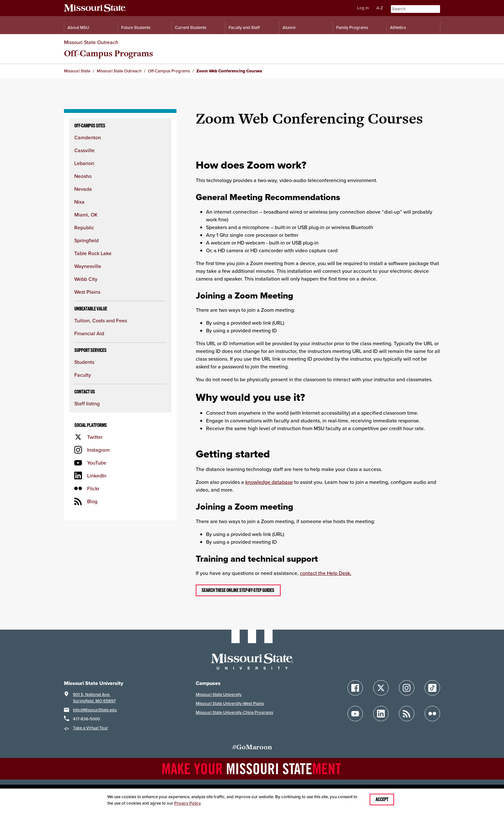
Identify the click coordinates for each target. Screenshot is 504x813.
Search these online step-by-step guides (238, 590)
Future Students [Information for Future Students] (136, 28)
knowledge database (269, 482)
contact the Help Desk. (326, 573)
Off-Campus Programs (108, 53)
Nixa (79, 202)
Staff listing (87, 403)
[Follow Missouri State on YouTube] (355, 714)
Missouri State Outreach (91, 42)
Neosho (83, 176)
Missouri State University (219, 694)
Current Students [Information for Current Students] (191, 28)
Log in (363, 8)
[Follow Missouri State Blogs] (407, 714)
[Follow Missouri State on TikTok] (432, 688)
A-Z (380, 8)
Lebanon (84, 163)
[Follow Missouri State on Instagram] (407, 688)
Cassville (84, 150)
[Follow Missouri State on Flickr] (432, 714)
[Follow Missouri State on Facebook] (355, 688)
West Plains (87, 292)
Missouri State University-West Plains (230, 703)
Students (84, 362)
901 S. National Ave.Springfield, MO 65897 (94, 698)
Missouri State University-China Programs (234, 712)
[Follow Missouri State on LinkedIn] (381, 714)
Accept (382, 799)
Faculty (83, 375)
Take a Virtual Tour (90, 728)
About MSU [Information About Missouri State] (78, 28)
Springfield (86, 240)
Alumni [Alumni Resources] (289, 28)
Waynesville (88, 266)
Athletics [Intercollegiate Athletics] (398, 28)
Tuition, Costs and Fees (101, 320)
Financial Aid (89, 333)
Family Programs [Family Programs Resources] (352, 28)
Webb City (86, 279)
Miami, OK (86, 215)
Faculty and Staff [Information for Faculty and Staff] (244, 28)
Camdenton (88, 137)
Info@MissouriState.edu (95, 710)
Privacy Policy (187, 803)
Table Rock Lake (93, 253)
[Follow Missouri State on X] (381, 688)
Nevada (83, 189)
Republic (84, 227)
